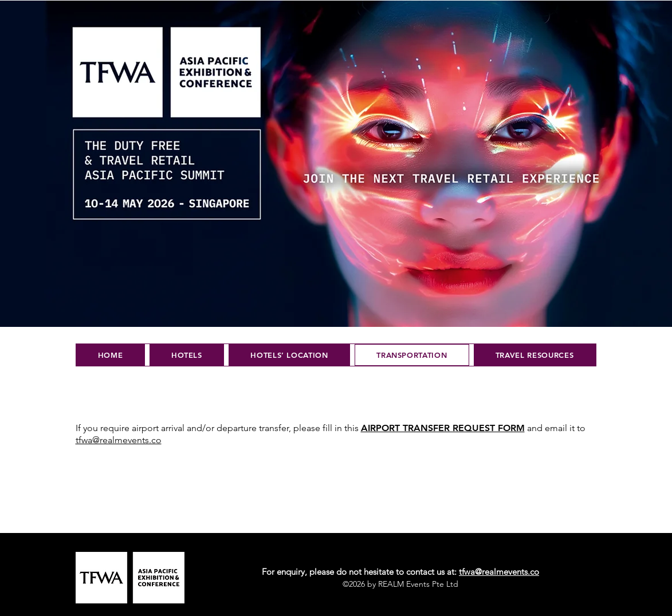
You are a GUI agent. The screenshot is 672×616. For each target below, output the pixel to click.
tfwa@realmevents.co (499, 572)
